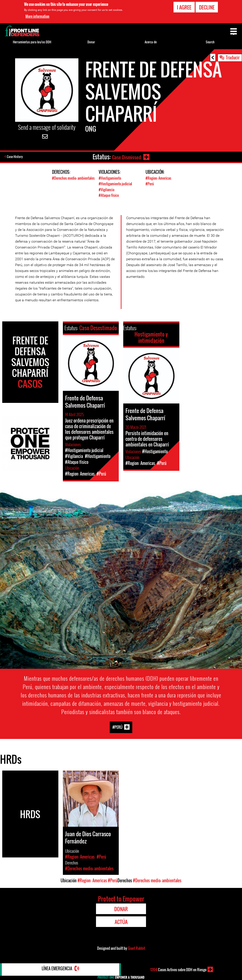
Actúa (121, 921)
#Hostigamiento (111, 178)
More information (37, 16)
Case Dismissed (126, 157)
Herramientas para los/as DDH (32, 42)
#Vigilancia (107, 189)
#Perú (150, 184)
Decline (207, 7)
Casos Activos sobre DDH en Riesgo (178, 969)
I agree (184, 7)
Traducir (233, 57)
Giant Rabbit (136, 948)
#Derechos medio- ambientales (65, 181)
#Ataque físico (109, 195)
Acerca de (151, 42)
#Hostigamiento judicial (116, 184)
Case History (15, 157)
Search (210, 42)
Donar (91, 42)
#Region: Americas (159, 178)
